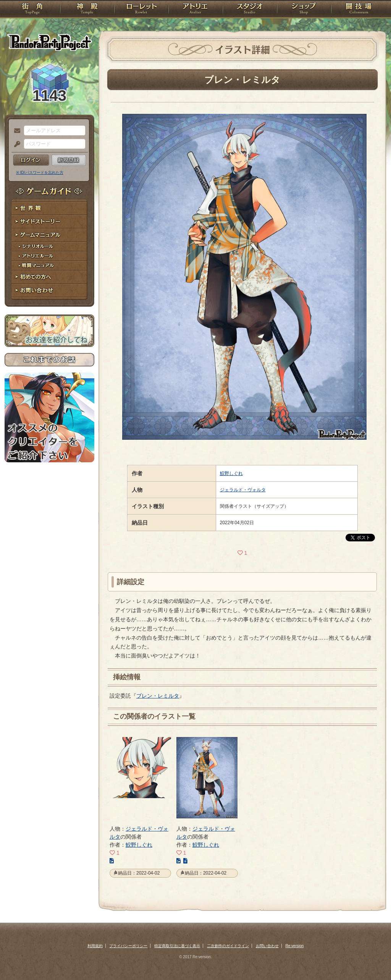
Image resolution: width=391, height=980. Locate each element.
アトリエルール (49, 256)
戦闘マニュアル (49, 266)
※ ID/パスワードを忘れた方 (40, 173)
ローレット (141, 10)
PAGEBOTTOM (372, 959)
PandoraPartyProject (49, 42)
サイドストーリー (49, 222)
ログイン (31, 160)
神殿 (87, 10)
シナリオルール (49, 247)
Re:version (295, 946)
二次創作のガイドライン (228, 946)
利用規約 (95, 946)
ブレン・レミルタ (158, 696)
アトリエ (195, 10)
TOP (32, 10)
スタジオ (250, 10)
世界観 (49, 208)
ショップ (304, 10)
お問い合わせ (49, 291)
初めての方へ (49, 277)
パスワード (15, 144)
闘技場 (359, 10)
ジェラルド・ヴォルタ (243, 490)
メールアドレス (15, 131)
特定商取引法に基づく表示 (177, 946)
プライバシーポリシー (128, 946)
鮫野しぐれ (231, 473)
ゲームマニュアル (49, 235)
